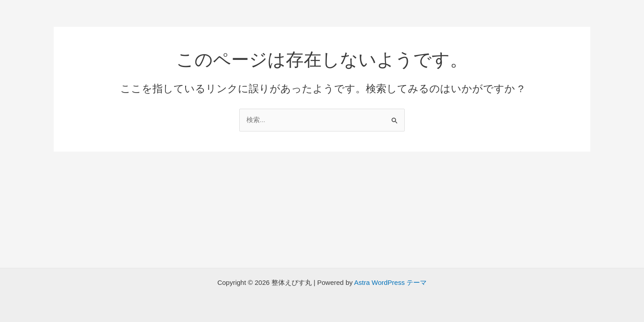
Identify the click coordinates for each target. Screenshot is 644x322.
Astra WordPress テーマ (390, 282)
